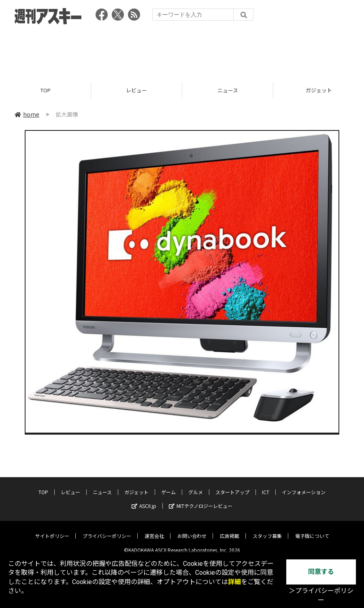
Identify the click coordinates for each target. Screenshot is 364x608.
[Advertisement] (182, 51)
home (27, 114)
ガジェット (136, 486)
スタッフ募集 (267, 530)
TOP (46, 90)
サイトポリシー (52, 530)
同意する (321, 572)
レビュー (136, 90)
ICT (266, 486)
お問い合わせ (192, 530)
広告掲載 (230, 530)
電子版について (312, 530)
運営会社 (154, 530)
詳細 (234, 582)
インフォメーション (304, 486)
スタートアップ (232, 486)
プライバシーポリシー (107, 530)
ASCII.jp (144, 500)
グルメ (196, 486)
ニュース (228, 90)
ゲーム (168, 486)
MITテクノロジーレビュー (201, 500)
